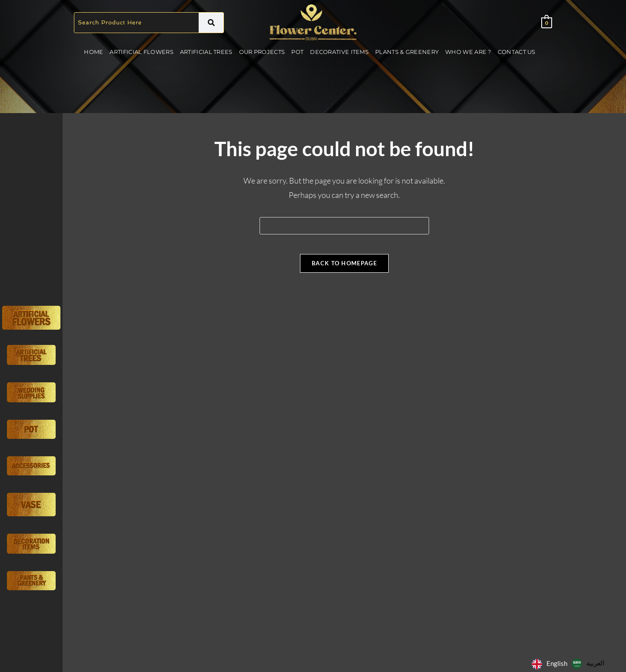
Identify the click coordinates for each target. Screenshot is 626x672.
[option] (588, 664)
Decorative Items (339, 52)
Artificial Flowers (141, 52)
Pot (297, 52)
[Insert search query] (344, 226)
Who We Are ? (468, 52)
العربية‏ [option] (595, 663)
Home (93, 52)
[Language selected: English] (570, 663)
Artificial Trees (206, 52)
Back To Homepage (344, 270)
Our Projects (262, 52)
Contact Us (517, 52)
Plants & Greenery (407, 52)
